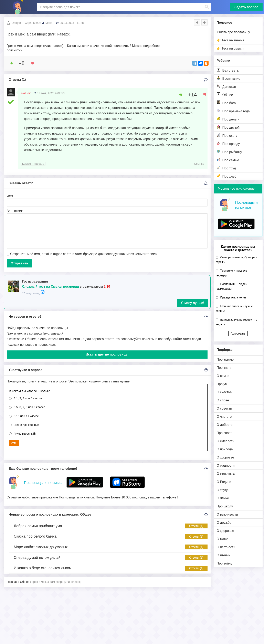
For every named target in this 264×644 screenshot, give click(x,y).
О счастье (224, 392)
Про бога (226, 103)
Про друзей (228, 127)
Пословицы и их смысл (44, 483)
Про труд (226, 168)
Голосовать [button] (238, 334)
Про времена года (233, 111)
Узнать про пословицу (233, 32)
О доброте (225, 425)
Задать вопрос (246, 7)
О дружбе (224, 523)
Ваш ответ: (15, 211)
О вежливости (227, 514)
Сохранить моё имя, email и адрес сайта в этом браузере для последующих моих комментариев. (84, 254)
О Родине (224, 482)
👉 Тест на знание (231, 40)
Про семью (228, 160)
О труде (223, 490)
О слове (223, 400)
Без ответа (228, 70)
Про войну (225, 563)
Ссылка (199, 164)
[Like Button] (10, 63)
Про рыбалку (229, 152)
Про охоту (227, 135)
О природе (225, 449)
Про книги (224, 368)
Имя (10, 196)
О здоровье (225, 457)
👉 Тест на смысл (230, 48)
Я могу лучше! (193, 303)
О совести (224, 408)
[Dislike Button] (31, 63)
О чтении (224, 555)
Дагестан (226, 86)
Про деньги (228, 119)
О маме (223, 539)
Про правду (228, 143)
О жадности (226, 466)
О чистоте (224, 417)
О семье (223, 376)
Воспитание (229, 78)
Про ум (222, 384)
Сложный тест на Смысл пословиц (51, 287)
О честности (226, 547)
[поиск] (124, 7)
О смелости (226, 441)
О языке (223, 498)
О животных (226, 474)
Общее (225, 94)
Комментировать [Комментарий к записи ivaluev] (33, 164)
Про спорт (224, 433)
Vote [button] (14, 443)
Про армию (225, 360)
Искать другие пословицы (107, 354)
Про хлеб (227, 176)
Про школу (225, 506)
